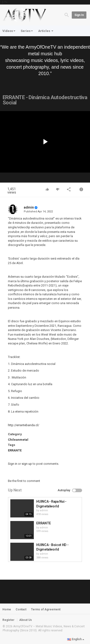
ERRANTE (15, 450)
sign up (27, 464)
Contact (21, 609)
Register (8, 620)
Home (7, 609)
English (76, 639)
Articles (46, 31)
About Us (26, 620)
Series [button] (27, 31)
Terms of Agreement (46, 609)
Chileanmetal (18, 440)
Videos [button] (9, 31)
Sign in (79, 15)
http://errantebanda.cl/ (24, 425)
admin (29, 207)
